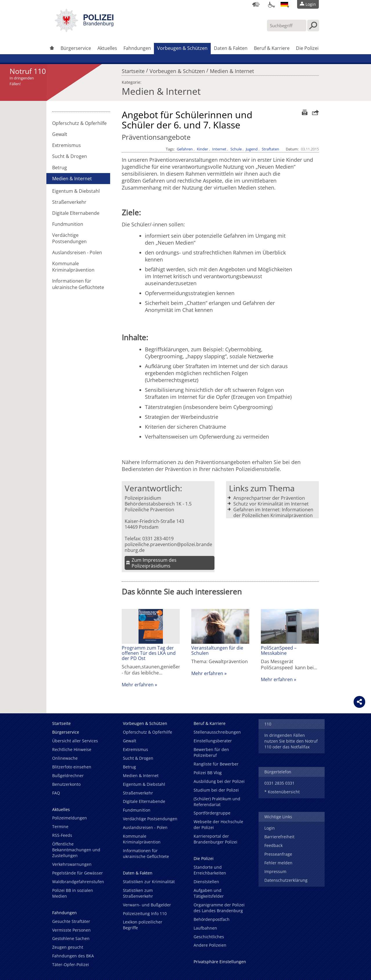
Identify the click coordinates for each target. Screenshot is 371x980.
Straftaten (270, 149)
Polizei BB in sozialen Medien (73, 893)
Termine (60, 827)
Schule (236, 149)
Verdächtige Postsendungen (69, 238)
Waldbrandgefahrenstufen (78, 882)
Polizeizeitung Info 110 (145, 913)
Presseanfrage (278, 854)
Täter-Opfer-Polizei (71, 964)
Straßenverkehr (69, 202)
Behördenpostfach (212, 919)
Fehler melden (278, 863)
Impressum (275, 871)
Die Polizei (307, 48)
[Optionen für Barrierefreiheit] (270, 4)
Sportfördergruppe (212, 813)
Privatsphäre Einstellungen (220, 962)
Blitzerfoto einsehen (72, 767)
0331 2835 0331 (279, 783)
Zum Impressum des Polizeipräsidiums (154, 563)
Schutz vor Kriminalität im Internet (271, 504)
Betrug (60, 168)
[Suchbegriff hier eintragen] (287, 26)
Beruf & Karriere (272, 48)
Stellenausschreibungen (217, 732)
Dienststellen (206, 882)
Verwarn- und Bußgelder (147, 905)
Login (270, 828)
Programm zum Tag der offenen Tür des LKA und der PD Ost (149, 653)
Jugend (252, 149)
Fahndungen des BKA (73, 956)
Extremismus (67, 145)
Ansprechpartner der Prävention (269, 498)
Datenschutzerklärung (286, 880)
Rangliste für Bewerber (216, 764)
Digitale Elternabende (76, 213)
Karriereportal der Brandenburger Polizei (215, 839)
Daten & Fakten (231, 48)
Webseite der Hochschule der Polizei (218, 824)
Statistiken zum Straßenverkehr (138, 893)
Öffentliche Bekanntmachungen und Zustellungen (76, 850)
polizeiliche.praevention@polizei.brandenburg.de (168, 547)
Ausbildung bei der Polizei (219, 781)
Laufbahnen (205, 928)
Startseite (133, 70)
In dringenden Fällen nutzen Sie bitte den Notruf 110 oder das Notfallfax (291, 741)
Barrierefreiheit (279, 837)
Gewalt (60, 134)
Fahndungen (137, 48)
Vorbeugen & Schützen (182, 48)
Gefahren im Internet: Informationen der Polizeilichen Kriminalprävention (273, 512)
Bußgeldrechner (68, 776)
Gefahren (185, 149)
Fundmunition (68, 224)
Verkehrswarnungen (72, 864)
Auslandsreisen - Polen (77, 252)
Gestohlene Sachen (71, 938)
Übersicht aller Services (75, 741)
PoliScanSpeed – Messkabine (279, 650)
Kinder (202, 149)
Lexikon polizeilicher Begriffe (143, 925)
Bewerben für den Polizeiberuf (211, 752)
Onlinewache (65, 758)
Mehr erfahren (138, 685)
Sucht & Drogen (70, 156)
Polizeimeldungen (70, 818)
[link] (84, 30)
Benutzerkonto (66, 784)
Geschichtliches (209, 937)
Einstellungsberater (213, 741)
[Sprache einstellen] (284, 4)
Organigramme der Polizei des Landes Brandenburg (219, 908)
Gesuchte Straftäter (71, 921)
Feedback (273, 845)
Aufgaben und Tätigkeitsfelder (209, 893)
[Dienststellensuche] (256, 4)
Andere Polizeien (210, 945)
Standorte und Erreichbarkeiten (210, 870)
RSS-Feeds (62, 835)
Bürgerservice (76, 48)
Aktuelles (107, 48)
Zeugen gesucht (68, 947)
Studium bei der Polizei (216, 790)
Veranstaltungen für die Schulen (217, 650)
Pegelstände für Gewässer (78, 873)
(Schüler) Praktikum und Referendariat (217, 802)
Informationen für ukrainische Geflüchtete (78, 284)
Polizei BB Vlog (208, 773)
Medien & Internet (232, 70)
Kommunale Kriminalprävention (73, 267)
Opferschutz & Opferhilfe (79, 123)
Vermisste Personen (71, 930)
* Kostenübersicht (282, 792)
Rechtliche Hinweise (72, 749)
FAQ (56, 793)
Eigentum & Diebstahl (76, 191)
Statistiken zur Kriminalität (149, 882)
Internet (219, 149)
